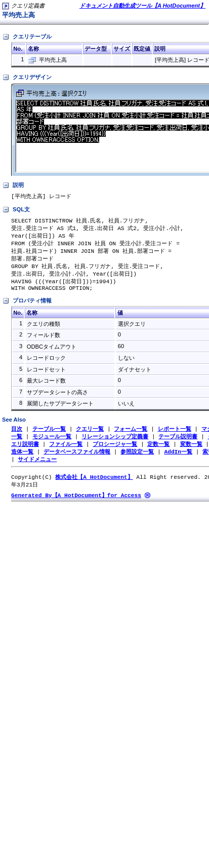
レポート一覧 (175, 436)
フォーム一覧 (131, 436)
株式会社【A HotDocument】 (94, 486)
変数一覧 (191, 452)
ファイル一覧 (66, 452)
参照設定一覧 (137, 460)
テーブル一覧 (49, 436)
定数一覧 (158, 452)
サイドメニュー (37, 468)
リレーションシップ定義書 (115, 444)
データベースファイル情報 (77, 460)
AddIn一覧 (178, 460)
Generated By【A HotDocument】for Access (76, 505)
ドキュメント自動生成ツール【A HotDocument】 (142, 6)
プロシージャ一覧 (115, 452)
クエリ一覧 (90, 436)
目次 (17, 436)
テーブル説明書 (178, 444)
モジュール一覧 (52, 444)
